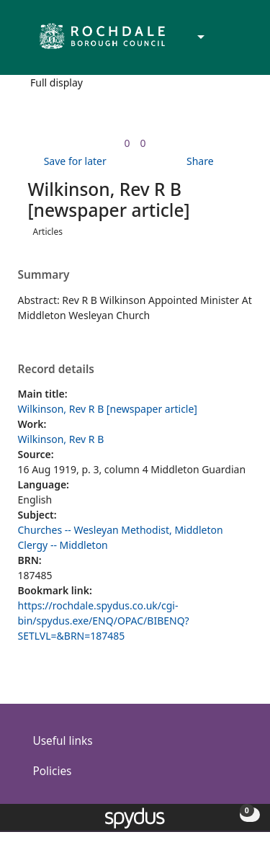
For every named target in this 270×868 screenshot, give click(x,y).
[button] (220, 42)
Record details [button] (56, 370)
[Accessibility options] (199, 38)
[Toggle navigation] (237, 42)
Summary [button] (44, 275)
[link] (127, 143)
